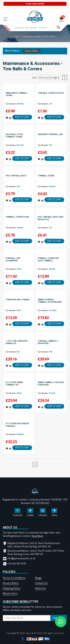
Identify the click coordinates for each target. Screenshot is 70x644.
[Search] (31, 28)
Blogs (38, 578)
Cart (62, 19)
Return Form (10, 593)
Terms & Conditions (14, 578)
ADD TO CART (22, 117)
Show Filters (32, 51)
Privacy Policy (11, 583)
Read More (37, 536)
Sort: (35, 78)
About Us (40, 588)
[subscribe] (27, 618)
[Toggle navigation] (5, 19)
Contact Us (41, 583)
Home (17, 37)
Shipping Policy (12, 588)
